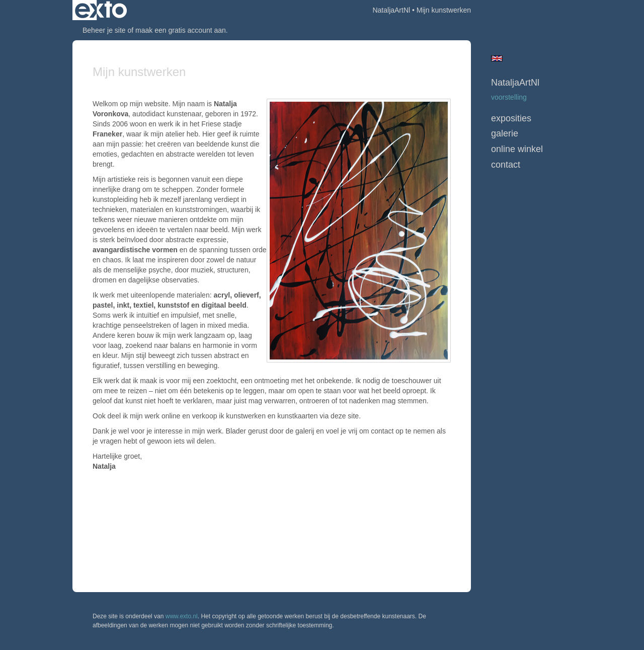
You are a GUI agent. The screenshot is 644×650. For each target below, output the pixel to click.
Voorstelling (509, 97)
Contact (506, 165)
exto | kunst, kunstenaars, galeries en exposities (101, 10)
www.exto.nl (182, 616)
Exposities (511, 118)
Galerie (505, 133)
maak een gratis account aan (181, 30)
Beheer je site (104, 30)
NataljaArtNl (391, 10)
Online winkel (517, 149)
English (497, 58)
